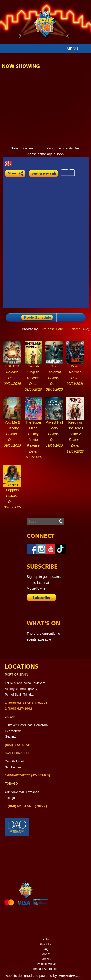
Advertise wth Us (45, 964)
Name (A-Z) (80, 329)
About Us (45, 944)
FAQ (45, 949)
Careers (45, 959)
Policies (45, 954)
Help (45, 940)
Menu (72, 49)
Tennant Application (45, 969)
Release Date (53, 329)
